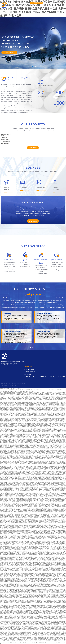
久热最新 (61, 594)
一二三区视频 (52, 490)
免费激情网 (19, 562)
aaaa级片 (30, 518)
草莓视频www (22, 546)
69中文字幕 (58, 540)
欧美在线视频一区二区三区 (55, 472)
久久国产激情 (61, 456)
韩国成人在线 (49, 480)
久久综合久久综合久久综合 (31, 517)
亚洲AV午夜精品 (59, 625)
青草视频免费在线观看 (51, 577)
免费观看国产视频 (22, 525)
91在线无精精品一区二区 (30, 483)
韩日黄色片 (23, 517)
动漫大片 (33, 434)
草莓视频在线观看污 (11, 560)
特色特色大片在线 (5, 555)
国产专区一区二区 (36, 403)
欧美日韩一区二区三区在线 (45, 444)
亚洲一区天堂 (44, 459)
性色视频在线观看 (26, 529)
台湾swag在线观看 (28, 402)
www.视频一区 (57, 455)
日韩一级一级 (23, 417)
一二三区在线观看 (13, 544)
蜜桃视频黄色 (30, 519)
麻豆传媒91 (32, 529)
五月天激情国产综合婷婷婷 (13, 597)
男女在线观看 (31, 397)
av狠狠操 (33, 418)
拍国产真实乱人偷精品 (34, 562)
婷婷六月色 (25, 519)
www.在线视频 (56, 440)
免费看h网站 (28, 418)
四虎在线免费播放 (37, 472)
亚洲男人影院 (61, 497)
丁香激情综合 (4, 533)
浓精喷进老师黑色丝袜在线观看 (16, 555)
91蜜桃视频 (14, 400)
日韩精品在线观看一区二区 (57, 579)
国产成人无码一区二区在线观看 (56, 554)
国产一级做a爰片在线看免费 (6, 459)
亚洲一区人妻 (30, 535)
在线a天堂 (56, 460)
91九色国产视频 (8, 566)
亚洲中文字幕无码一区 (61, 432)
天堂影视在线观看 (41, 578)
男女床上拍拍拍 (54, 534)
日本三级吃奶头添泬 (13, 423)
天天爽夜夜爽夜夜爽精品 (50, 552)
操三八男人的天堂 (49, 423)
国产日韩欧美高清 (41, 520)
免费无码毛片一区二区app (15, 439)
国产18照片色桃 (50, 459)
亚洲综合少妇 (47, 631)
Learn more (33, 221)
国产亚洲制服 (63, 423)
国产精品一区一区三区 (17, 604)
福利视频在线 (46, 490)
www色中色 (14, 495)
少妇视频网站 (24, 477)
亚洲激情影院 (10, 487)
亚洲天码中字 (9, 433)
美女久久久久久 (51, 533)
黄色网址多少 (10, 498)
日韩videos (21, 475)
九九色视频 (37, 445)
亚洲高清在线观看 (17, 583)
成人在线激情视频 (29, 465)
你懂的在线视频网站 (45, 576)
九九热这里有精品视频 (16, 592)
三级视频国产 (60, 562)
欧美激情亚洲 (26, 450)
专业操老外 (41, 555)
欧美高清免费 (10, 476)
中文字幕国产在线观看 (37, 604)
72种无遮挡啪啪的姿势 (10, 397)
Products (40, 11)
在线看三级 (42, 445)
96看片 (47, 568)
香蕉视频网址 (8, 435)
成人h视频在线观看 (44, 397)
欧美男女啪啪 (58, 400)
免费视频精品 (60, 487)
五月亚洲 (14, 444)
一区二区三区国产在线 (58, 578)
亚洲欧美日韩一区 (52, 634)
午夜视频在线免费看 (11, 514)
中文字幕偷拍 (58, 587)
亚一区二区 (49, 401)
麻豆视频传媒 (23, 403)
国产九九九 (10, 641)
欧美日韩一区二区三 (26, 506)
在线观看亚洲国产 (43, 582)
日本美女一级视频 (14, 554)
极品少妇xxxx (20, 438)
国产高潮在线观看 (35, 429)
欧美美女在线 (56, 433)
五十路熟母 (12, 410)
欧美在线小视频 (12, 606)
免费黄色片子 (27, 590)
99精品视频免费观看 (45, 463)
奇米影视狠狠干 (20, 466)
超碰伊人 (55, 445)
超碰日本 (9, 599)
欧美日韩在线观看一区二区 (58, 402)
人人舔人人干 (37, 455)
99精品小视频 (48, 560)
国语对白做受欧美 (61, 401)
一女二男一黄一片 (11, 428)
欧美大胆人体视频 (57, 395)
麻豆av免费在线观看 (43, 530)
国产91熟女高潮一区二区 (38, 563)
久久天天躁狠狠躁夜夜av (5, 392)
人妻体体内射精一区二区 (50, 625)
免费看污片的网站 (28, 492)
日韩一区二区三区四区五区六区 (56, 418)
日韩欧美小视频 (62, 477)
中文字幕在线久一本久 (53, 613)
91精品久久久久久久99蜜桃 (38, 427)
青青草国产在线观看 (44, 408)
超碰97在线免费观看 (21, 602)
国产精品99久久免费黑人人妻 (43, 549)
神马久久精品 (19, 456)
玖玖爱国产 (35, 419)
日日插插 (16, 448)
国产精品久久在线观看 (4, 394)
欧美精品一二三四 (43, 589)
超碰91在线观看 (63, 466)
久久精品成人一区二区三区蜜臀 (13, 492)
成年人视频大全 (6, 410)
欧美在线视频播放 (25, 442)
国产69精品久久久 (53, 454)
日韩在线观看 (58, 598)
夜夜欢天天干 (39, 396)
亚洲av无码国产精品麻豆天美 (42, 395)
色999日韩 (62, 491)
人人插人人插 (8, 592)
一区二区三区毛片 (27, 400)
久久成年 (4, 520)
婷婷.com (53, 567)
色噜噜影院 (33, 507)
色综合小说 (26, 599)
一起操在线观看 (57, 467)
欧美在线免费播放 (16, 474)
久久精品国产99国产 (21, 538)
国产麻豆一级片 (36, 487)
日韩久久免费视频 (51, 416)
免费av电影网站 (24, 634)
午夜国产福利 (36, 588)
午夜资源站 (51, 512)
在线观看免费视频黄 (40, 471)
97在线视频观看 (13, 541)
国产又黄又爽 (18, 638)
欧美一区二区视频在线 (41, 448)
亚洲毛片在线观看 (57, 444)
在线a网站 (41, 466)
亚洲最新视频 (59, 565)
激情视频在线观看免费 (8, 491)
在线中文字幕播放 (17, 395)
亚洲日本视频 (55, 499)
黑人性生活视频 (32, 599)
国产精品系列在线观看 (30, 485)
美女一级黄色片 (39, 507)
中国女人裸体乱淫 (42, 407)
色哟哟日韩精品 (11, 417)
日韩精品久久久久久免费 (50, 491)
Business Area (30, 11)
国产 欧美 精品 (18, 440)
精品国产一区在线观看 (52, 434)
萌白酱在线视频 (57, 495)
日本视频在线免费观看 (50, 412)
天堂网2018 (10, 594)
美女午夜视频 (18, 442)
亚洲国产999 (16, 508)
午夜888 (48, 450)
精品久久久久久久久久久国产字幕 (52, 417)
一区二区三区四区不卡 (34, 421)
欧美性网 (46, 485)
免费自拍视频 (55, 509)
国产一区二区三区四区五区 (60, 439)
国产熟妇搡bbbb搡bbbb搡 (36, 477)
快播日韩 (8, 486)
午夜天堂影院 (60, 407)
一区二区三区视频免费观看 (13, 530)
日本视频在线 (33, 410)
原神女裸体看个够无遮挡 (29, 629)
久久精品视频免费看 (21, 465)
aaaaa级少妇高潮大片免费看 (58, 465)
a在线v (48, 472)
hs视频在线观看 (52, 421)
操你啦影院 (15, 641)
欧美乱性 (27, 476)
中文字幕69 (15, 611)
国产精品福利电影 (39, 624)
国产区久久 (26, 466)
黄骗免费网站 (13, 456)
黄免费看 (2, 469)
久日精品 (50, 509)
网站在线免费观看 (41, 605)
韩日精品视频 (34, 400)
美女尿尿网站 (3, 433)
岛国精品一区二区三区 (10, 593)
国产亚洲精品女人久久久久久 (18, 433)
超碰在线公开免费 (43, 474)
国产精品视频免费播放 (20, 410)
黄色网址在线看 (9, 485)
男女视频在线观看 (8, 431)
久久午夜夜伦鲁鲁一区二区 (41, 413)
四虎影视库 (36, 608)
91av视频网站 (11, 529)
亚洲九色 (11, 626)
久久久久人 (61, 433)
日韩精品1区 (3, 397)
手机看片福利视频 (33, 508)
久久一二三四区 (59, 617)
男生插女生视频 (12, 477)
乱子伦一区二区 (22, 476)
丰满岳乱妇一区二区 (47, 466)
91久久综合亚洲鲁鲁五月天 (60, 604)
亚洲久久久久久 (28, 493)
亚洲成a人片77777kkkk (24, 504)
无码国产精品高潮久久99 (48, 443)
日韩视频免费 (15, 447)
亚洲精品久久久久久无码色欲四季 (38, 423)
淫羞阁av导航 (29, 403)
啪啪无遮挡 (27, 412)
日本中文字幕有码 (17, 434)
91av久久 (15, 483)
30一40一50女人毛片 (9, 405)
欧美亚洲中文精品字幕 (21, 396)
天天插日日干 (5, 399)
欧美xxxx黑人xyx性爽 (56, 523)
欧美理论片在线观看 (55, 508)
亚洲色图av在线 (29, 487)
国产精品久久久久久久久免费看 (38, 392)
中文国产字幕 (17, 417)
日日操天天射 (44, 422)
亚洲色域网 (15, 608)
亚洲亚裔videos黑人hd (35, 412)
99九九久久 (5, 465)
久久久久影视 (32, 437)
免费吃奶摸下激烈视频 (51, 488)
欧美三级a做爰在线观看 (23, 570)
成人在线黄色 (19, 606)
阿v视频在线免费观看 (9, 448)
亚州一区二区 (3, 429)
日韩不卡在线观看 (39, 579)
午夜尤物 (5, 512)
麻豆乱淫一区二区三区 (4, 415)
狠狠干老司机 (59, 636)
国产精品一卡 (31, 501)
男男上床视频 (62, 413)
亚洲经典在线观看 (16, 613)
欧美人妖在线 (21, 423)
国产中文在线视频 (13, 616)
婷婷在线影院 (45, 621)
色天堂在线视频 (62, 463)
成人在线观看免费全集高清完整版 (33, 405)
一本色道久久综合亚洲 (59, 459)
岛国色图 (31, 565)
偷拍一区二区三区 (52, 642)
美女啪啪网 (7, 401)
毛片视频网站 (56, 589)
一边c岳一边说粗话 (11, 625)
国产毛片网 (18, 502)
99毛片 (9, 458)
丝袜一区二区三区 (52, 410)
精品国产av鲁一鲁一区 (38, 533)
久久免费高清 (47, 573)
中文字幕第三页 (13, 432)
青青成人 (58, 488)
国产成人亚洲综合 (23, 550)
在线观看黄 (62, 544)
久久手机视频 (63, 541)
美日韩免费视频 (14, 528)
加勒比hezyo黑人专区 (44, 403)
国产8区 (26, 461)
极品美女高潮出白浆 (12, 396)
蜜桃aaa (30, 490)
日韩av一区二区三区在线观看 (39, 556)
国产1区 (49, 413)
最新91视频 (26, 526)
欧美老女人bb (16, 476)
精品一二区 (51, 469)
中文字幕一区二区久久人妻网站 (55, 485)
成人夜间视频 (53, 631)
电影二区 (38, 469)
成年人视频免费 (5, 509)
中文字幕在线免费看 (40, 451)
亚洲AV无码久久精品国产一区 (49, 400)
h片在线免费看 (23, 470)
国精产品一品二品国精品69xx (44, 439)
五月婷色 (62, 560)
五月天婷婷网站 (23, 460)
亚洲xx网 (57, 490)
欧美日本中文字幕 (17, 415)
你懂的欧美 (18, 412)
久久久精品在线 (8, 447)
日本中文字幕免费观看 (33, 450)
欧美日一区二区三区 (43, 518)
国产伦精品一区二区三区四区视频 (58, 492)
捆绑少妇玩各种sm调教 (32, 550)
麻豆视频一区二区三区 (7, 595)
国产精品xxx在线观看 (46, 458)
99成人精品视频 (54, 461)
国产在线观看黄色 (40, 534)
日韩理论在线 (31, 497)
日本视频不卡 (3, 478)
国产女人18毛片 (26, 508)
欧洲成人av (63, 495)
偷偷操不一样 (43, 540)
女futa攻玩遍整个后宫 (18, 610)
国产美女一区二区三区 (24, 579)
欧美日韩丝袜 (16, 416)
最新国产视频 (7, 577)
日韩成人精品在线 (29, 394)
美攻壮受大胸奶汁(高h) (43, 551)
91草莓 (4, 583)
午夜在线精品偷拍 (38, 629)
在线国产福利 (30, 563)
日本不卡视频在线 (41, 625)
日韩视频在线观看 (34, 640)
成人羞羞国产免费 (35, 636)
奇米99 (26, 445)
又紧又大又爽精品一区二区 (5, 534)
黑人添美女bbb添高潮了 (37, 525)
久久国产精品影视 (52, 408)
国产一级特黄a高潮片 (37, 535)
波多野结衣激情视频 (60, 471)
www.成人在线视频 (25, 568)
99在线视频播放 (38, 470)
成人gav (29, 477)
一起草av (32, 509)
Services (48, 11)
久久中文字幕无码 (11, 408)
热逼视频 (40, 416)
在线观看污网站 (50, 396)
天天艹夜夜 (9, 424)
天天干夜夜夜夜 (20, 544)
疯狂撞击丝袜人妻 (37, 619)
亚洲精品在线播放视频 (20, 551)
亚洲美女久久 (10, 416)
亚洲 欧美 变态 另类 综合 (30, 451)
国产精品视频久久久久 (47, 525)
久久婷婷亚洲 (21, 629)
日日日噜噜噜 (39, 410)
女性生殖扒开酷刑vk (6, 450)
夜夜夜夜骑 (8, 478)
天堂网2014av (31, 488)
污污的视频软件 (60, 399)
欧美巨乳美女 (37, 467)
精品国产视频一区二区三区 (45, 399)
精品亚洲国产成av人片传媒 (39, 620)
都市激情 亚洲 (29, 499)
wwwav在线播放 (34, 583)
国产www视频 (49, 637)
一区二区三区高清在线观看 (41, 599)
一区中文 (11, 415)
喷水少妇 (14, 558)
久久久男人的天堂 (24, 407)
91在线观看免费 (30, 401)
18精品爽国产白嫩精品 (33, 406)
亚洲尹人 (7, 536)
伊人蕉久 (34, 402)
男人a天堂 (36, 461)
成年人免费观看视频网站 (31, 597)
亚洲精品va (9, 463)
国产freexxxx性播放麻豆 (44, 418)
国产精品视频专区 (60, 429)
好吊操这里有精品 (45, 470)
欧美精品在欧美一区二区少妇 (58, 570)
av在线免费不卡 (33, 482)
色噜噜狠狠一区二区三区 (19, 419)
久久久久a (23, 412)
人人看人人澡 (45, 642)
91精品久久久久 (31, 634)
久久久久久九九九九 (48, 499)
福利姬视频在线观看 (9, 610)
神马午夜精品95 (21, 467)
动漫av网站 (39, 566)
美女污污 (51, 498)
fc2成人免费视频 (11, 440)
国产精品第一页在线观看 (26, 638)
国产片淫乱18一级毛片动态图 (9, 522)
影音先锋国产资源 (25, 397)
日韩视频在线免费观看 (26, 434)
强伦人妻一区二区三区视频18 (14, 460)
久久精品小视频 (42, 460)
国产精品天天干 (48, 534)
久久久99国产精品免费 (34, 504)
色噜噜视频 (57, 491)
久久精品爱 (18, 560)
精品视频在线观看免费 (4, 531)
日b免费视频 (14, 622)
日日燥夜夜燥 (26, 540)
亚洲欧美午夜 (14, 454)
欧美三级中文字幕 (50, 476)
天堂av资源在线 (21, 491)
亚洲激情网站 (42, 461)
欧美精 (43, 604)
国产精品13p (44, 506)
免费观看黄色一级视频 (11, 407)
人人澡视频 (44, 432)
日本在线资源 (33, 495)
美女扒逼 (49, 437)
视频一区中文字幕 (49, 467)
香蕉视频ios (39, 567)
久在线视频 (40, 609)
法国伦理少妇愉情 (11, 571)
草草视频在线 (54, 496)
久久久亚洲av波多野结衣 (50, 481)
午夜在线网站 (61, 641)
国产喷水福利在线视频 (35, 528)
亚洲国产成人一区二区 (58, 504)
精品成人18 (63, 540)
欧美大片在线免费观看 (39, 485)
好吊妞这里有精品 (35, 474)
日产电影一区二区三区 (12, 499)
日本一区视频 (62, 469)
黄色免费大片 (6, 442)
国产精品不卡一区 (7, 632)
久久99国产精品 (33, 476)
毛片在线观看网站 (57, 507)
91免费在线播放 (16, 589)
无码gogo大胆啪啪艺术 (54, 483)
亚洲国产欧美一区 (29, 496)
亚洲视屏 (54, 429)
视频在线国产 (35, 630)
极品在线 (48, 407)
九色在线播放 (35, 522)
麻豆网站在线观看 (30, 455)
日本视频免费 (54, 453)
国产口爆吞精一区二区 (35, 399)
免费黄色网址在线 (6, 619)
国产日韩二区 (60, 514)
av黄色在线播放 (15, 614)
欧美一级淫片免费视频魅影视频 (35, 459)
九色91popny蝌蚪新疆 (9, 506)
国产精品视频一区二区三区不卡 (50, 478)
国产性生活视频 (43, 455)
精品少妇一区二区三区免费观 (56, 448)
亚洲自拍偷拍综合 (34, 431)
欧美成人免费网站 (19, 584)
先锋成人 (60, 620)
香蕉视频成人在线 (61, 392)
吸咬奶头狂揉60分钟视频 (54, 503)
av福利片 (14, 595)
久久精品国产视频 (49, 528)
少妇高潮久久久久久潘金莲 (33, 416)
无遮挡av (41, 608)
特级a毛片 (16, 629)
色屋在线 (41, 442)
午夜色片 (56, 475)
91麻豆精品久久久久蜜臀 (58, 566)
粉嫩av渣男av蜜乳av (24, 578)
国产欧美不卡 (53, 471)
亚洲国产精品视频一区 (16, 411)
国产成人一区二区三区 (52, 514)
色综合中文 (6, 503)
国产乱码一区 (16, 451)
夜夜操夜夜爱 (58, 605)
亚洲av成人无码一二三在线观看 (27, 619)
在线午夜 (50, 406)
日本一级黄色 (31, 478)
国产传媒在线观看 (4, 440)
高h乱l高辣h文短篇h (52, 597)
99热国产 (23, 440)
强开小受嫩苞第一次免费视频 (19, 552)
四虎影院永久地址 (14, 526)
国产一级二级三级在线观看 (15, 515)
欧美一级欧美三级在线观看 (50, 431)
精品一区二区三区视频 (46, 567)
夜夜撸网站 (50, 624)
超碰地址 (12, 557)
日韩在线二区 (29, 630)
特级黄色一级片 (9, 497)
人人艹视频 (8, 572)
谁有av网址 (34, 396)
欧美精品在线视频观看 (22, 499)
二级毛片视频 (29, 427)
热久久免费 (23, 496)
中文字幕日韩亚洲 (7, 454)
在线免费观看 (10, 518)
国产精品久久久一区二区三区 (21, 428)
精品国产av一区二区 (54, 449)
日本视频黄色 (17, 455)
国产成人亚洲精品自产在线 (39, 447)
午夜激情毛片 (29, 392)
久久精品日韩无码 (36, 576)
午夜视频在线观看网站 (4, 423)
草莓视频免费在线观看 (48, 563)
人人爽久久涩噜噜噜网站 (18, 512)
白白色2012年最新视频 (21, 392)
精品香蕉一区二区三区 (16, 539)
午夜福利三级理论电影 (43, 571)
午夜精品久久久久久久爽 (52, 422)
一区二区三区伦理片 (24, 605)
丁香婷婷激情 (17, 634)
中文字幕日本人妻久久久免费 (34, 574)
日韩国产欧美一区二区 (57, 609)
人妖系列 (42, 491)
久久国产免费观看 (49, 556)
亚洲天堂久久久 (57, 519)
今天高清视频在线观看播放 (30, 469)
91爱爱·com (49, 435)
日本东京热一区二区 (34, 433)
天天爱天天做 (26, 435)
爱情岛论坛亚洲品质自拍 (17, 513)
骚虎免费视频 (52, 535)
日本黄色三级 (51, 395)
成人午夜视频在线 (21, 637)
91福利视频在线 (61, 451)
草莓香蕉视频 (31, 461)
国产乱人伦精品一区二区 (29, 491)
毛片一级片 (37, 437)
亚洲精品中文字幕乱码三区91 (54, 411)
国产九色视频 (53, 424)
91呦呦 (52, 444)
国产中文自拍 (14, 534)
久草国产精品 (41, 431)
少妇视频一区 (43, 472)
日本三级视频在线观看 (60, 447)
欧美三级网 (28, 431)
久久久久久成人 (50, 515)
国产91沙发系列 (21, 510)
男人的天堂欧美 (14, 486)
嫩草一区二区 (54, 525)
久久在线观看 (38, 541)
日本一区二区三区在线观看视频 (41, 434)
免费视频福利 (24, 426)
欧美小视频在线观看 (56, 582)
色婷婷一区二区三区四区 (59, 419)
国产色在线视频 (52, 555)
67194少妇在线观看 (42, 435)
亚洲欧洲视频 (39, 400)
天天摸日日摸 (59, 536)
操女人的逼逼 (46, 438)
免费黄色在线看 (35, 426)
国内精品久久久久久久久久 (61, 394)
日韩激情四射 (13, 551)
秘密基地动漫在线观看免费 (28, 481)
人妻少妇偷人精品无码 (39, 478)
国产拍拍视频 (43, 467)
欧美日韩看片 (26, 463)
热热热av (44, 396)
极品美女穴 (8, 470)
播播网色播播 (60, 502)
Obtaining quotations (36, 3)
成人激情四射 (4, 599)
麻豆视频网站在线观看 (60, 635)
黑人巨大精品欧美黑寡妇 (36, 475)
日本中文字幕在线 (34, 594)
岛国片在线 (12, 573)
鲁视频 (9, 465)
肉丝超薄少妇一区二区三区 (17, 463)
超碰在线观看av (33, 502)
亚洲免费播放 (4, 428)
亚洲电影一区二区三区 (12, 461)
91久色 (38, 453)
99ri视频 (19, 582)
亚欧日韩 (46, 427)
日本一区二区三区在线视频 (12, 637)
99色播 (31, 424)
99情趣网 (20, 509)
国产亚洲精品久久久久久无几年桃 (52, 520)
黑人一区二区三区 (43, 615)
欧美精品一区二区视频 (20, 565)
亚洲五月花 (54, 531)
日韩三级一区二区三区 (26, 429)
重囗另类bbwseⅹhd (45, 503)
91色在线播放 (40, 597)
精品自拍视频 (12, 442)
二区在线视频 (12, 503)
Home (22, 11)
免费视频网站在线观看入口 (39, 481)
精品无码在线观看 (33, 572)
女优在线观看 (47, 424)
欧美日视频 (40, 583)
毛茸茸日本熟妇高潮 (7, 443)
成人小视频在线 (60, 621)
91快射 (10, 464)
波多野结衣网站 (52, 470)
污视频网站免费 (3, 560)
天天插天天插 (20, 454)
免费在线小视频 (36, 615)
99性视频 (4, 471)
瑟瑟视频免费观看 (4, 597)
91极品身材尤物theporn (38, 443)
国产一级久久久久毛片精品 (26, 503)
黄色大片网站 (23, 630)
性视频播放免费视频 (57, 498)
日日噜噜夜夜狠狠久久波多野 (42, 538)
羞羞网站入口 (14, 450)
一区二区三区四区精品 (22, 554)
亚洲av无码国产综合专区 (52, 497)
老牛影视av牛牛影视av (41, 417)
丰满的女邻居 (23, 455)
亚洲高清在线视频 (25, 437)
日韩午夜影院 (35, 442)
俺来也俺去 (41, 622)
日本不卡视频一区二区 (62, 438)
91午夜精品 (13, 579)
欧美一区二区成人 (24, 478)
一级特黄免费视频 (16, 605)
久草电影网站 (51, 419)
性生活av (62, 486)
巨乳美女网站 (32, 541)
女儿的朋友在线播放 (40, 495)
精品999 (27, 588)
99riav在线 (38, 463)
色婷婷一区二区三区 (16, 464)
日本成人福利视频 (59, 614)
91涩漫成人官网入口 (37, 515)
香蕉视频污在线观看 (24, 406)
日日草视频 (47, 555)
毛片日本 (47, 448)
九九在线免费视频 (60, 496)
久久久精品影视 (27, 507)
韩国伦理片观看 (32, 463)
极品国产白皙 (57, 486)
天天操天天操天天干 (51, 539)
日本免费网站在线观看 (16, 478)
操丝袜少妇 (57, 538)
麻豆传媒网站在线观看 (17, 497)
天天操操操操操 (9, 613)
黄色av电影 (29, 396)
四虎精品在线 (42, 421)
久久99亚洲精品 (43, 437)
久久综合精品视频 (35, 456)
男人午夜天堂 (57, 476)
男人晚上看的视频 (33, 453)
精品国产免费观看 (57, 396)
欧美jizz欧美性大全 (20, 595)
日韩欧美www (52, 614)
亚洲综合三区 (60, 572)
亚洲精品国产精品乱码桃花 (47, 541)
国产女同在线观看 (9, 581)
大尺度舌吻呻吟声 (16, 620)
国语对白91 (63, 593)
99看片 (20, 508)
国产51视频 (45, 533)
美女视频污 (33, 395)
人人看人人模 (61, 449)
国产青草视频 (60, 525)
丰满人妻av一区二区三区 (46, 595)
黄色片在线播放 (45, 629)
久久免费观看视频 (22, 431)
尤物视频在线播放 (10, 634)
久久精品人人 (32, 579)
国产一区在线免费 (62, 428)
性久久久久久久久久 (52, 571)
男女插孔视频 (15, 488)
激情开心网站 (12, 421)
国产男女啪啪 (27, 413)
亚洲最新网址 (4, 461)
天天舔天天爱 (20, 520)
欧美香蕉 (5, 530)
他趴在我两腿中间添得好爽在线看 (35, 432)
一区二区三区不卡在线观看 (33, 581)
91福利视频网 (22, 445)
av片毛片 (60, 474)
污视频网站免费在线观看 (38, 394)
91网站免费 (8, 565)
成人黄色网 (45, 587)
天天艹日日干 (33, 632)
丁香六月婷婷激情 (33, 577)
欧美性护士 (14, 424)
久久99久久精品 (54, 451)
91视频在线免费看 (22, 427)
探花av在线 (24, 576)
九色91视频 (31, 443)
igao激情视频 (35, 439)
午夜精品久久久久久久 (49, 445)
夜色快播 (39, 502)
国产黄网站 (52, 622)
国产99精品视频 (38, 600)
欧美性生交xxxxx (63, 538)
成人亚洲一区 (54, 399)
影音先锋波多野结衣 (46, 428)
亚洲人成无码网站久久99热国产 (51, 392)
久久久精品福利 (8, 617)
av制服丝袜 (33, 611)
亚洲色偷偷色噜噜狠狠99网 (6, 467)
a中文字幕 (8, 542)
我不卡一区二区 (33, 566)
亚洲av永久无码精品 (57, 528)
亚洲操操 (32, 598)
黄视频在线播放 (3, 463)
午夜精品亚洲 (13, 493)
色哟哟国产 (9, 488)
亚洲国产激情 (9, 402)
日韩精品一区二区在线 (48, 570)
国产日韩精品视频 (52, 536)
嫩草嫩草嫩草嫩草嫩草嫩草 (46, 584)
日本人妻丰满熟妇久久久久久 (13, 482)
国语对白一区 (9, 411)
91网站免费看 (47, 510)
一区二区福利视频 (23, 416)
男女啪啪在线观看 (31, 408)
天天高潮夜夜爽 (5, 396)
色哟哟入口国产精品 (61, 545)
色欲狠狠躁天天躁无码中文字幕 (45, 546)
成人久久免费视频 (23, 603)
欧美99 (5, 514)
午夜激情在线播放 (18, 405)
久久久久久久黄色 (18, 529)
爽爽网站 (47, 421)
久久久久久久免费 (22, 401)
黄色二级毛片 (52, 394)
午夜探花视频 (33, 413)
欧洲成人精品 (20, 450)
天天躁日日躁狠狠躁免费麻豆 (9, 584)
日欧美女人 (37, 408)
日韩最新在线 (10, 512)
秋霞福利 (30, 555)
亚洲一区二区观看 (45, 449)
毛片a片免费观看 (29, 472)
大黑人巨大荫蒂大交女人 (33, 407)
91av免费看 (39, 626)
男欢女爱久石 (36, 440)
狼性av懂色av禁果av (60, 397)
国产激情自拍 (16, 581)
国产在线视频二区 (23, 498)
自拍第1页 (57, 413)
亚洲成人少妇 (41, 531)
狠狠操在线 (58, 606)
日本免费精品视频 (15, 556)
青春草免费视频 (60, 434)
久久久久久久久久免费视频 (48, 442)
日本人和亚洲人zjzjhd (6, 504)
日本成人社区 (62, 480)
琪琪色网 (3, 449)
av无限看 (36, 609)
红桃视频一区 (41, 603)
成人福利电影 (58, 431)
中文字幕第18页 (9, 589)
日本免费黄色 (63, 606)
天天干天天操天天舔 (62, 461)
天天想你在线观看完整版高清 (22, 459)
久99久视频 (6, 421)
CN (63, 11)
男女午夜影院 (15, 418)
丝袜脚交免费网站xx (21, 394)
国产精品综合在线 (13, 394)
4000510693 (51, 3)
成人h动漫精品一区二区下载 (21, 524)
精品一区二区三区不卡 (49, 495)
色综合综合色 (20, 400)
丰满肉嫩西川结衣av (56, 558)
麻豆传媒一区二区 (59, 405)
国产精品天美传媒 (42, 450)
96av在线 (22, 613)
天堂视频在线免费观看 (9, 419)
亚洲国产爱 (14, 402)
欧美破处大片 (27, 495)
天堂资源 (49, 523)
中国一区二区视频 (40, 482)
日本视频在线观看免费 (40, 526)
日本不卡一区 (59, 555)
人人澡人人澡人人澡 (6, 432)
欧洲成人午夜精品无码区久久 (54, 426)
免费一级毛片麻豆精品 (33, 531)
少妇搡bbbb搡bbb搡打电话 (10, 638)
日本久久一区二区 (29, 551)
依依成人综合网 (53, 573)
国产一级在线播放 (29, 533)
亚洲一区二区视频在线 (13, 509)
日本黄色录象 (48, 429)
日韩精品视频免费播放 (28, 522)
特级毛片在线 (21, 413)
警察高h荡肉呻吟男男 (14, 475)
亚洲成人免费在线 (60, 588)
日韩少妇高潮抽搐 (62, 475)
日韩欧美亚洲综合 (10, 429)
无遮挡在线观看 (38, 428)
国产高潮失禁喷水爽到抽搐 (28, 438)
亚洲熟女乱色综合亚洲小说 (13, 399)
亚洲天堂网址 (3, 470)
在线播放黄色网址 (42, 480)
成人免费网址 (35, 571)
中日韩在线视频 (50, 455)
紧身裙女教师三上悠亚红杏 (38, 499)
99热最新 (45, 497)
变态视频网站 (63, 443)
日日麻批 (14, 535)
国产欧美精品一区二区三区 (44, 554)
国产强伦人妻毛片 (61, 422)
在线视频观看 (24, 411)
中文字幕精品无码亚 (29, 556)
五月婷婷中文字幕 (19, 481)
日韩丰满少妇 (9, 513)
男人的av (18, 443)
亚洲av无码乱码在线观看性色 (26, 439)
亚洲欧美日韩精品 (60, 421)
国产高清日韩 (54, 546)
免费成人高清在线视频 (13, 545)
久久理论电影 (37, 397)
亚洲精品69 (10, 438)
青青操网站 (48, 562)
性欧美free (15, 491)
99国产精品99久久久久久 (14, 609)
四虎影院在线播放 (39, 483)
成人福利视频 (16, 498)
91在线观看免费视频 (57, 415)
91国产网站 (48, 453)
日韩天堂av (33, 471)
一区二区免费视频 (27, 423)
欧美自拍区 (28, 598)
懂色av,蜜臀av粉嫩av (5, 439)
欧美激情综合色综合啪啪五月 (55, 403)
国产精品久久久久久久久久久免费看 (48, 405)
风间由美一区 (55, 584)
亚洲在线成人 (27, 399)
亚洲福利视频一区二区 (24, 453)
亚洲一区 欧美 (15, 431)
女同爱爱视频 (50, 415)
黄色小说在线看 (16, 485)
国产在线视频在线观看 (59, 412)
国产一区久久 (4, 570)
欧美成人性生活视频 (8, 451)
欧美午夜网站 (61, 499)
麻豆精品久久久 (3, 476)
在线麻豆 (37, 418)
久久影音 (40, 433)
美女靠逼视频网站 (53, 572)
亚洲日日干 (31, 444)
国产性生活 (28, 637)
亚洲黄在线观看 (17, 403)
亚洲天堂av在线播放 (29, 510)
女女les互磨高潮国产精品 (26, 422)
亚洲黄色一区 (21, 447)
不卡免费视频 (42, 412)
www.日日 (61, 517)
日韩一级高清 (14, 480)
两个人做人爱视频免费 (39, 501)
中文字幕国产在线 (52, 427)
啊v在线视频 (6, 587)
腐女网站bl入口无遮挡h (43, 464)
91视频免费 (39, 621)
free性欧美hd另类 (29, 440)
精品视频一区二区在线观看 (53, 626)
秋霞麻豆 (14, 459)
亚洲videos (17, 631)
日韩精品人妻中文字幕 (29, 467)
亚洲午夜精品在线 (11, 412)
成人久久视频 (59, 522)
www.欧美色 (20, 471)
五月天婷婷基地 (59, 424)
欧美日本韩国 (4, 438)
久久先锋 (20, 626)
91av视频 (7, 626)
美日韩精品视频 (50, 518)
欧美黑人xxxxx (36, 401)
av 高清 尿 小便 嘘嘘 (7, 400)
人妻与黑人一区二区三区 (32, 545)
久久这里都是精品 (8, 495)
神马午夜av (41, 456)
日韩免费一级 (55, 602)
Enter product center (33, 148)
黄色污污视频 (16, 635)
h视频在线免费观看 (24, 443)
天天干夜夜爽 (61, 482)
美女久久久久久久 (31, 411)
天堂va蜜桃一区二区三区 (46, 502)
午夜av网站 (63, 396)
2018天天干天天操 (33, 536)
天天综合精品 (51, 519)
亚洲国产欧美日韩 (55, 466)
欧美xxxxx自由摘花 (47, 616)
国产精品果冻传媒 (9, 583)
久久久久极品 (5, 427)
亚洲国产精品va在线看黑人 (38, 490)
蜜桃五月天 (33, 506)
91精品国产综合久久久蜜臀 (58, 556)
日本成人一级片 (22, 557)
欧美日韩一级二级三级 (39, 634)
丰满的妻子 (41, 440)
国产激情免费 (21, 530)
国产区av (51, 566)
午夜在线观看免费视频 (26, 395)
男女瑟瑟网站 (4, 417)
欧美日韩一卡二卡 (45, 454)
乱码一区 (2, 586)
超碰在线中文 (47, 461)
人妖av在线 (59, 531)
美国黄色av (43, 568)
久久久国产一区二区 (4, 464)
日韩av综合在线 (12, 567)
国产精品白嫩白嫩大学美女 (38, 424)
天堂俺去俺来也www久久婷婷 (6, 605)
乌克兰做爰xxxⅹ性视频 (51, 635)
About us (56, 11)
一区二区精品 (25, 608)
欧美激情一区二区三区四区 (6, 539)
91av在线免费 (27, 433)
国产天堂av (41, 557)
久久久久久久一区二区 (16, 422)
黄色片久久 (40, 594)
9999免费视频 (51, 464)
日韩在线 (31, 442)
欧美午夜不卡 (9, 608)
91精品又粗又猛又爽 (32, 448)
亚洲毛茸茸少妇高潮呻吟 (13, 427)
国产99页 (53, 632)
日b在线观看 (54, 562)
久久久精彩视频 (56, 480)
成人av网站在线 (7, 469)
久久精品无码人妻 (19, 522)
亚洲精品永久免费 (28, 449)
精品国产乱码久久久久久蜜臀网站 (30, 642)
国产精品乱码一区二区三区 (28, 626)
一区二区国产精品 (15, 469)
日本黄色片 (6, 616)
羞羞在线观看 (63, 455)
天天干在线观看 (43, 401)
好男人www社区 (20, 495)
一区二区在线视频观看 (32, 498)
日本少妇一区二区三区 (28, 447)
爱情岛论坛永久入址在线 (25, 464)
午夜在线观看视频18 (10, 507)
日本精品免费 (13, 392)
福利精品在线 (10, 403)
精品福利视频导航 (26, 509)
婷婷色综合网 (6, 490)
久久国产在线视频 (41, 486)
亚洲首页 (18, 407)
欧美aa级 (35, 565)
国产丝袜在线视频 (6, 426)
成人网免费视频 (48, 451)
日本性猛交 (29, 426)
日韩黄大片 (47, 622)
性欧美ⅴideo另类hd (56, 406)
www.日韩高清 (54, 401)
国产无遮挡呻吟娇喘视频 (43, 419)
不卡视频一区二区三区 (5, 541)
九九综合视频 (26, 541)
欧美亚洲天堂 (38, 593)
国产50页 (59, 557)
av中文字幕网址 (42, 429)
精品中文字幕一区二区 (54, 463)
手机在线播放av (56, 423)
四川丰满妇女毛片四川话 (43, 406)
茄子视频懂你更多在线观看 (16, 426)
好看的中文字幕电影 (13, 466)
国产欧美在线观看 (38, 614)
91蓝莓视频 (10, 474)
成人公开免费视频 (54, 407)
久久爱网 (5, 535)
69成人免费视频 (20, 402)
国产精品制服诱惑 (9, 496)
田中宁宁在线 (20, 480)
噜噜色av (53, 413)
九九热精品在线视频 (22, 542)
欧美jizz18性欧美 (62, 584)
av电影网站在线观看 (28, 571)
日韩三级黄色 (7, 456)
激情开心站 (36, 415)
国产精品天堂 (46, 394)
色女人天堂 (20, 608)
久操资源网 (63, 467)
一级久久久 (44, 488)
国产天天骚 (33, 637)
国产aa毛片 (24, 405)
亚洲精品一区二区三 (49, 460)
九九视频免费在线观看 (49, 440)
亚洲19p (60, 615)
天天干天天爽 (43, 635)
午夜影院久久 (16, 487)
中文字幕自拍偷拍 (38, 488)
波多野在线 (2, 496)
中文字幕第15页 (59, 410)
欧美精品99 (11, 508)
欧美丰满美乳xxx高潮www (22, 616)
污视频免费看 (44, 492)
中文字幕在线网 (16, 550)
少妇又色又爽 (10, 635)
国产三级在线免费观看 (13, 413)
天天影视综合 (41, 522)
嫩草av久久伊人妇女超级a (10, 481)
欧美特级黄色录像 (11, 631)
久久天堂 (57, 481)
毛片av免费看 (40, 508)
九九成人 (2, 456)
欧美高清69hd (27, 410)
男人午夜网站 (45, 493)
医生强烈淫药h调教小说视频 (21, 408)
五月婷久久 (51, 456)
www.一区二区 (10, 395)
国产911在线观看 (52, 397)
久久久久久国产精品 (40, 402)
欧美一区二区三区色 (14, 401)
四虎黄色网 (26, 419)
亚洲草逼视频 (37, 586)
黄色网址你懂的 (23, 563)
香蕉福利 (31, 620)
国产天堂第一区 (35, 555)
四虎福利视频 (51, 640)
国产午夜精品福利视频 (36, 595)
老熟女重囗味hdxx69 (20, 493)
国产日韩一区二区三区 (51, 432)
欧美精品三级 (18, 397)
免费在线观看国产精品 (10, 472)
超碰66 (25, 471)
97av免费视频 (48, 630)
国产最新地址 (8, 549)
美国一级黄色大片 (25, 490)
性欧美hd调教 (38, 491)
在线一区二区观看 (14, 449)
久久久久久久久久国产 (53, 487)
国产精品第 (18, 593)
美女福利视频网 (32, 526)
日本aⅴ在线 (22, 399)
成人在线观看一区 (31, 428)
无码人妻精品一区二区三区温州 (28, 523)
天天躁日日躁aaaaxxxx (38, 509)
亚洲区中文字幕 (29, 486)
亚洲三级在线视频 (20, 547)
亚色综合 (28, 471)
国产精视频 (51, 504)
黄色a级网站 (9, 611)
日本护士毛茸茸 (48, 522)
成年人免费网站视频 (43, 415)
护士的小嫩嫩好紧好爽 (25, 586)
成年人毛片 (59, 453)
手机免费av (46, 512)
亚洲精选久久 (14, 435)
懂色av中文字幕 (8, 418)
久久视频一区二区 (60, 642)
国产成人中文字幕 (53, 438)
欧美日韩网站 (33, 606)
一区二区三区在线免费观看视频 (23, 424)
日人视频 (27, 421)
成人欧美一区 (47, 545)
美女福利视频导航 (60, 631)
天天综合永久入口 (18, 429)
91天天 (40, 504)
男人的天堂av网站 (12, 562)
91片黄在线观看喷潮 (18, 506)
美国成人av (45, 416)
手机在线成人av (4, 395)
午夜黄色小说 (3, 402)
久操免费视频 (56, 592)
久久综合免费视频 (21, 418)
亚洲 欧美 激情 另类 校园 (46, 593)
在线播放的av (33, 417)
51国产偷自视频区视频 (56, 435)
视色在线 (28, 417)
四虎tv (9, 528)
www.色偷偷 (57, 442)
